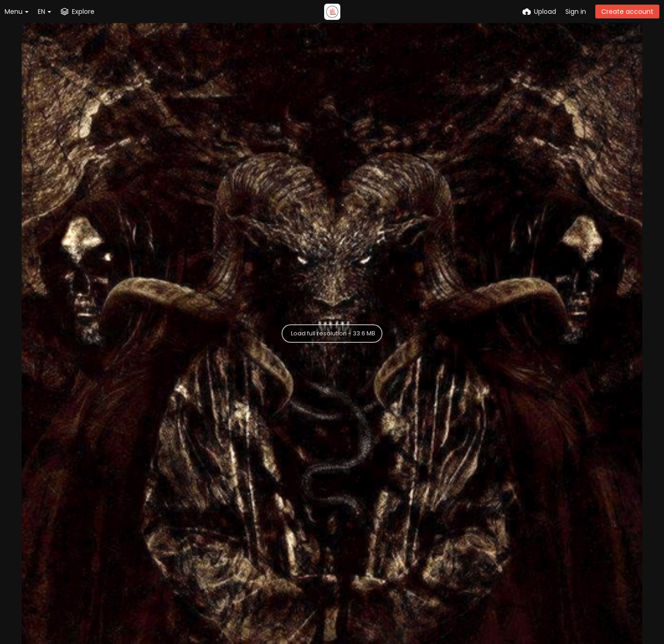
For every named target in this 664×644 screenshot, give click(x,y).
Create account (627, 12)
